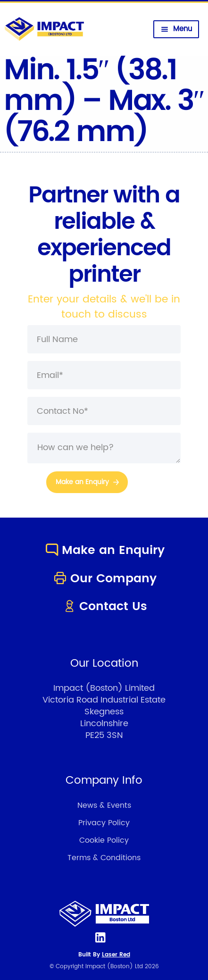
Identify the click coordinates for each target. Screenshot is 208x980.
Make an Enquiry (104, 550)
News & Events (104, 805)
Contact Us (104, 607)
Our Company (104, 579)
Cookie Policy (104, 840)
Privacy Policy (104, 823)
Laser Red (116, 955)
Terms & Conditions (104, 858)
